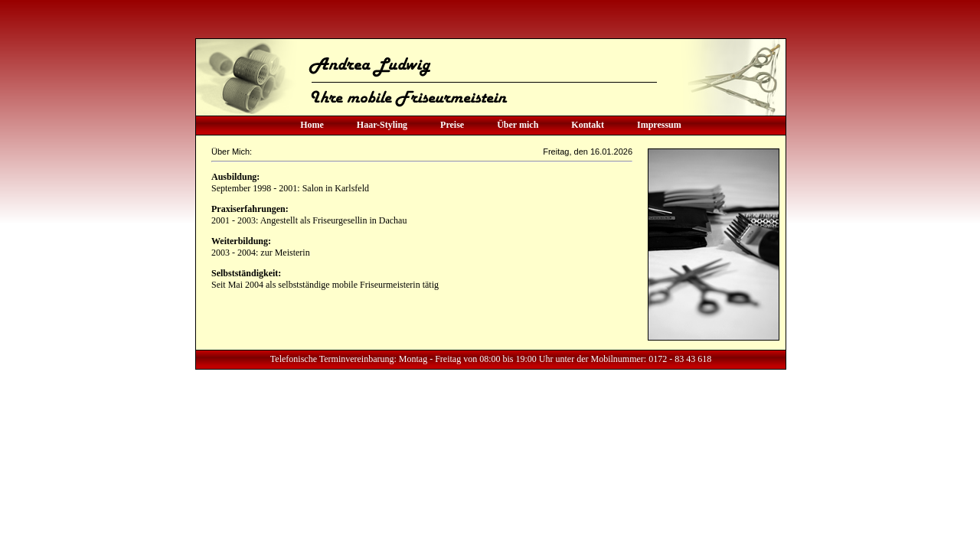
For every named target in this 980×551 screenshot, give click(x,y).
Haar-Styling (382, 125)
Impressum (659, 125)
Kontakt (588, 125)
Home (312, 125)
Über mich (518, 125)
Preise (452, 125)
